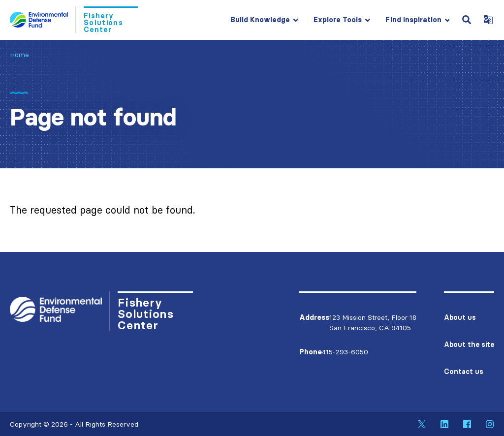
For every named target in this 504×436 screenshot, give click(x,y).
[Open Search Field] (467, 20)
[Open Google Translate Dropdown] (488, 20)
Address (314, 317)
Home (19, 55)
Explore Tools (338, 20)
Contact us (464, 372)
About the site (469, 344)
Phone (311, 352)
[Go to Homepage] (74, 20)
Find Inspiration (413, 20)
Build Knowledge (260, 20)
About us (460, 317)
